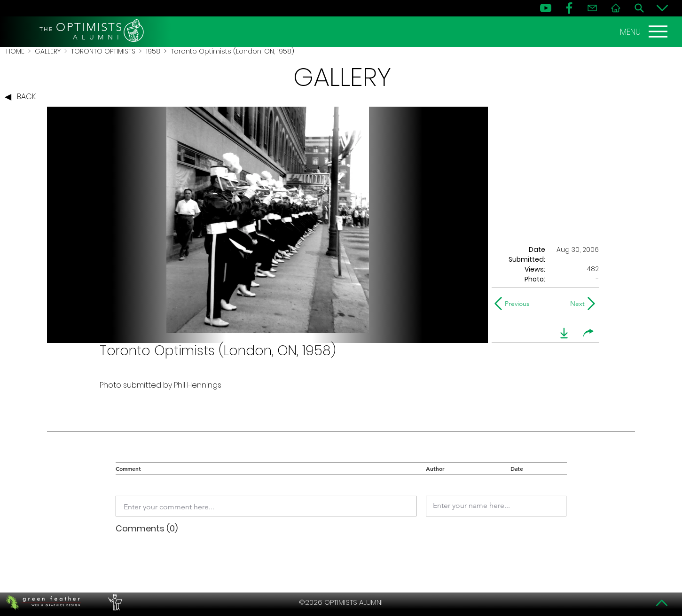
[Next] (576, 304)
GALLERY (48, 51)
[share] (588, 333)
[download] (564, 333)
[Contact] (592, 8)
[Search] (639, 8)
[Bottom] (662, 8)
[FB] (569, 8)
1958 (153, 51)
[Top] (662, 603)
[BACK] (23, 97)
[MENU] (645, 31)
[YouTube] (546, 8)
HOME (15, 51)
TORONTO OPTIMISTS (103, 51)
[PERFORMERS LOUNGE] (114, 602)
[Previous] (514, 304)
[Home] (616, 8)
